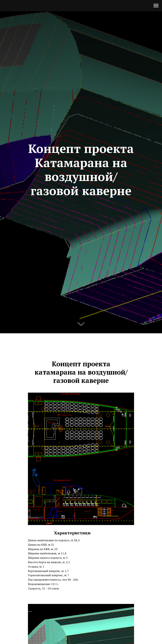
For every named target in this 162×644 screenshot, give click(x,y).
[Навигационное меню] (156, 6)
